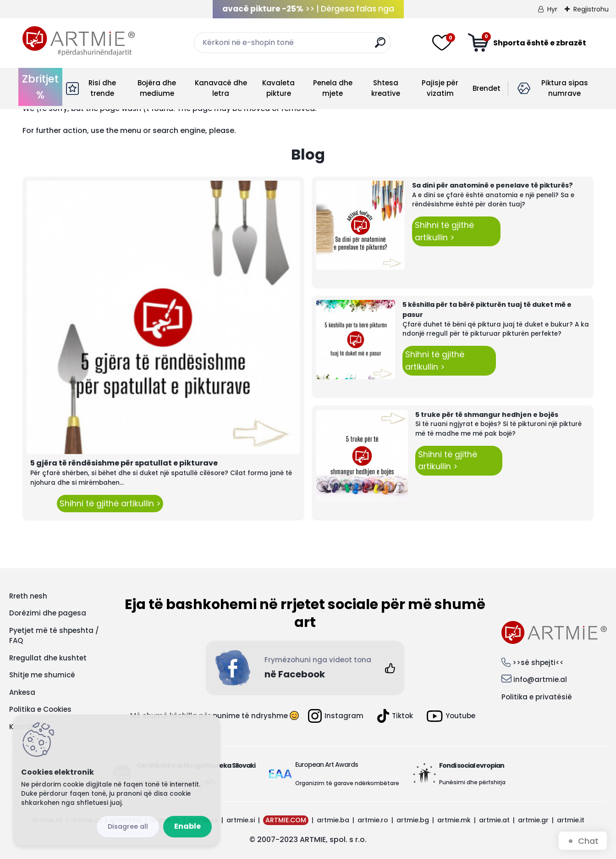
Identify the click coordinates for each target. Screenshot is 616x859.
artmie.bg (413, 820)
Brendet (487, 88)
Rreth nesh (28, 596)
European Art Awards (327, 765)
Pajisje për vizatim (440, 88)
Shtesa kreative (386, 88)
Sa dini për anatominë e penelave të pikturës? (492, 185)
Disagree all (128, 826)
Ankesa (22, 692)
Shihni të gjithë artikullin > (110, 504)
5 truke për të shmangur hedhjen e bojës (487, 415)
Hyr (552, 9)
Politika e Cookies (40, 709)
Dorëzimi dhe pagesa (48, 613)
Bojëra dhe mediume (157, 88)
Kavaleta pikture (278, 88)
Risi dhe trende (102, 88)
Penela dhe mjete (333, 88)
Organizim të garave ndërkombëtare (347, 783)
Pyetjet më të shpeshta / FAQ (54, 636)
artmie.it (571, 820)
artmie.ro (373, 820)
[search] (380, 46)
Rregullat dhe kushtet (48, 658)
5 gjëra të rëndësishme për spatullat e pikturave (124, 463)
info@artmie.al (540, 679)
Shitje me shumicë (42, 675)
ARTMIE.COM (286, 820)
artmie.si (241, 820)
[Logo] (79, 41)
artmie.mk (454, 820)
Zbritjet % (40, 87)
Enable (187, 826)
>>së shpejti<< (538, 662)
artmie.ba (333, 820)
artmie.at (494, 820)
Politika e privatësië (537, 697)
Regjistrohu (591, 9)
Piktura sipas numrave (565, 88)
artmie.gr (533, 820)
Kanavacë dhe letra (221, 88)
